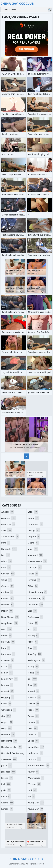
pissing (33, 635)
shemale (34, 697)
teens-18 (34, 735)
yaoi (32, 790)
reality (33, 666)
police (33, 642)
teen (33, 728)
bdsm (7, 561)
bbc (6, 555)
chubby (7, 592)
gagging (8, 697)
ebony (7, 635)
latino (33, 518)
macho (33, 543)
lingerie (34, 536)
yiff (31, 796)
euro (6, 648)
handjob (8, 735)
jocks (6, 790)
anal (7, 530)
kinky (6, 796)
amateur (9, 518)
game (6, 704)
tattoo (33, 716)
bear (6, 567)
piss (32, 629)
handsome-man (11, 747)
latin (33, 512)
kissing (7, 803)
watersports (36, 778)
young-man (36, 803)
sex (33, 679)
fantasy (7, 685)
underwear (35, 753)
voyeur (33, 772)
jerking (7, 778)
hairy (7, 728)
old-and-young (37, 592)
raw (32, 648)
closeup (7, 598)
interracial (9, 759)
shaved (33, 691)
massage (35, 567)
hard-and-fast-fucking (13, 754)
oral (32, 611)
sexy (33, 685)
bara (6, 543)
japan (7, 765)
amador (7, 512)
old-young (36, 605)
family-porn (9, 679)
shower (34, 704)
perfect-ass (35, 617)
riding (33, 673)
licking (34, 530)
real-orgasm (36, 660)
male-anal (35, 555)
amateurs (8, 524)
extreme (8, 660)
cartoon (8, 574)
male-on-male (37, 561)
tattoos (33, 722)
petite (33, 623)
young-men (36, 809)
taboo (33, 710)
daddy (7, 611)
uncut (33, 741)
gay (6, 716)
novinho (34, 580)
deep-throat (10, 617)
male (33, 549)
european (8, 654)
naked (33, 574)
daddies (7, 605)
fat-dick (7, 691)
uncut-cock (36, 747)
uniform (34, 759)
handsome (9, 741)
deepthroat (10, 623)
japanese (8, 772)
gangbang (9, 710)
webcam (34, 784)
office (33, 586)
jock (6, 784)
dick (7, 629)
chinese (7, 586)
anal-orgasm (10, 536)
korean (7, 809)
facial (7, 666)
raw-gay (35, 654)
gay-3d (7, 722)
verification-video (39, 765)
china (7, 580)
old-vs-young (37, 598)
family (7, 673)
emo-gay (8, 642)
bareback (9, 549)
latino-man (36, 524)
